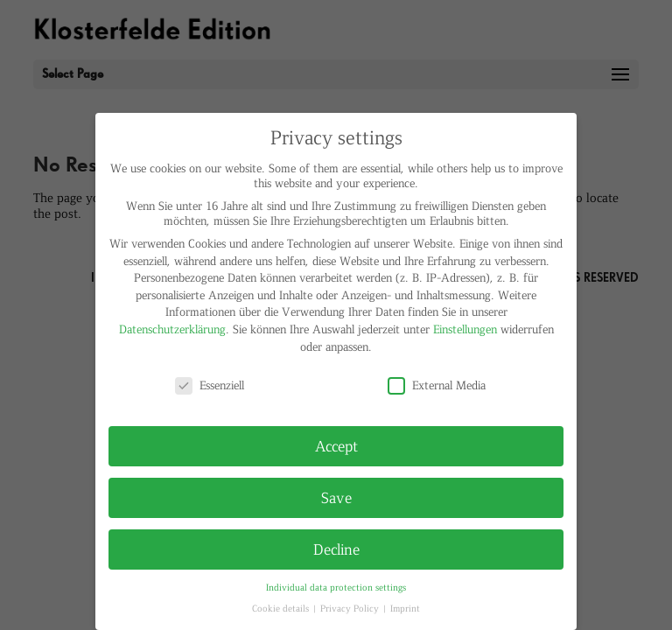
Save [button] (336, 497)
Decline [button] (336, 549)
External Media (437, 385)
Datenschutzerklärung (172, 329)
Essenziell (210, 385)
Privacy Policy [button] (351, 608)
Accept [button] (336, 445)
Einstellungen (465, 329)
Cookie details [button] (282, 608)
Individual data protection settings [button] (336, 587)
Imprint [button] (405, 608)
